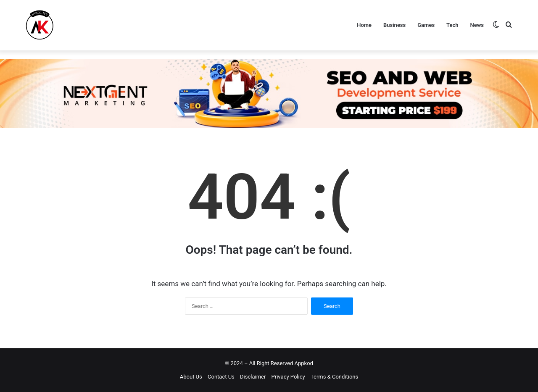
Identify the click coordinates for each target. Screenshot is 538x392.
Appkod (304, 363)
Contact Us (221, 377)
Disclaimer (253, 377)
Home (364, 25)
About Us (191, 377)
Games (426, 25)
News (477, 25)
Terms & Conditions (334, 377)
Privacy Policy (288, 377)
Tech (452, 25)
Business (394, 25)
